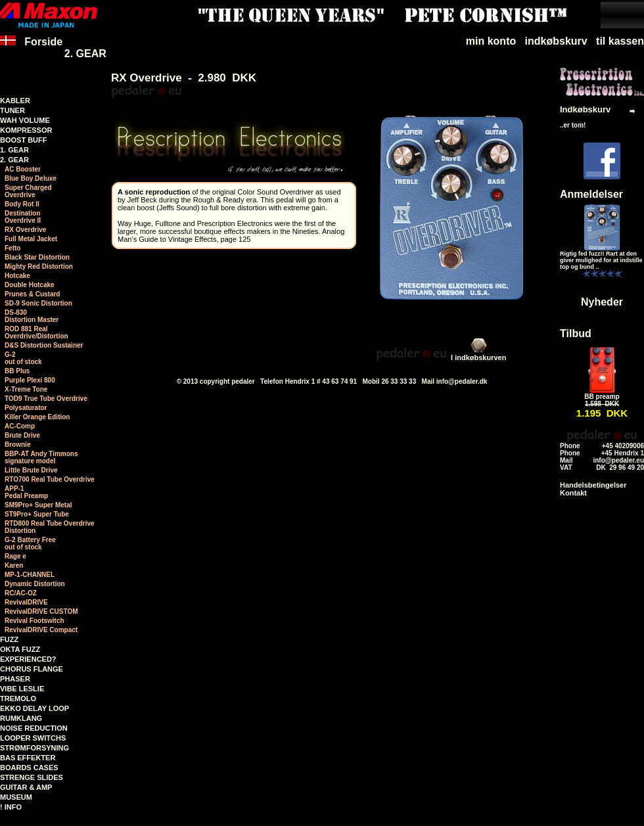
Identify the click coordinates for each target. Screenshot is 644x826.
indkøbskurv (556, 41)
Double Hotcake (30, 285)
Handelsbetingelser (593, 485)
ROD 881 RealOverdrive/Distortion (36, 333)
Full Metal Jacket (31, 239)
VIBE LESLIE (22, 689)
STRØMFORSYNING (34, 748)
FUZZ (9, 639)
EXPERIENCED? (28, 659)
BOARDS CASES (29, 768)
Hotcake (17, 276)
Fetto (12, 248)
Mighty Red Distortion (39, 266)
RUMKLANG (21, 718)
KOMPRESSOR (26, 130)
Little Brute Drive (31, 470)
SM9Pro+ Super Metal (38, 505)
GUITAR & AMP (26, 787)
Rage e (15, 556)
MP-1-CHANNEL (30, 575)
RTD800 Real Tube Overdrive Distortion (50, 527)
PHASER (15, 679)
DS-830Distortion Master (32, 316)
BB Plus (17, 371)
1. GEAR (14, 150)
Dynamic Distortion (35, 584)
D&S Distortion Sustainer (44, 345)
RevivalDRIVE (26, 602)
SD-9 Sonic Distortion (38, 303)
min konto (491, 41)
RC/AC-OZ (21, 593)
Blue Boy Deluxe (31, 178)
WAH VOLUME (25, 120)
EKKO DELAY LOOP (34, 708)
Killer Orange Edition (37, 417)
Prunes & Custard (32, 294)
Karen (14, 565)
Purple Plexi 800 (30, 380)
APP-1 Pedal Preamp (26, 492)
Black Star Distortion (37, 257)
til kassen (620, 41)
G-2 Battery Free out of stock (30, 543)
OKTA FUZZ (20, 649)
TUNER (12, 110)
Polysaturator (26, 408)
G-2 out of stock (23, 358)
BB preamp (602, 397)
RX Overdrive (25, 230)
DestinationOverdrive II (23, 217)
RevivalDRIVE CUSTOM (41, 611)
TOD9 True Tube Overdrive (46, 399)
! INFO (11, 807)
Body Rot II (22, 204)
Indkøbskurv (585, 109)
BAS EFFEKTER (28, 758)
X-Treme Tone (26, 389)
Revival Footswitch (34, 621)
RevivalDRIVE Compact (41, 630)
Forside (31, 48)
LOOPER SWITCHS (33, 738)
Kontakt (573, 493)
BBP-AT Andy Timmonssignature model (41, 457)
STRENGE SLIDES (32, 777)
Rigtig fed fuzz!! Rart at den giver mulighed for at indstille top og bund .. (601, 260)
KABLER (15, 101)
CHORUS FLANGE (32, 669)
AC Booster (23, 169)
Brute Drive (22, 435)
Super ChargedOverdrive (28, 191)
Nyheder (602, 302)
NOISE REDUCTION (34, 728)
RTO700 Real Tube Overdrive (50, 479)
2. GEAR (85, 54)
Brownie (17, 445)
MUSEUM (16, 797)
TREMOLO (18, 699)
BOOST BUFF (24, 140)
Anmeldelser (591, 194)
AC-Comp (20, 426)
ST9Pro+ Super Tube (37, 514)
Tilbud (576, 333)
